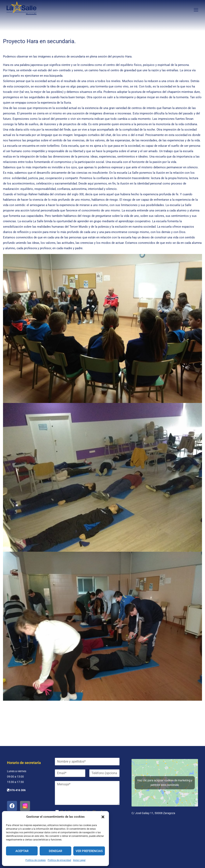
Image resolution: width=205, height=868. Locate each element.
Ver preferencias (89, 851)
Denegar (55, 851)
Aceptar (22, 851)
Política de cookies (36, 860)
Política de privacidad (59, 860)
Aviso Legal (79, 860)
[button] (103, 817)
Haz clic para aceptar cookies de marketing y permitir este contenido (165, 783)
